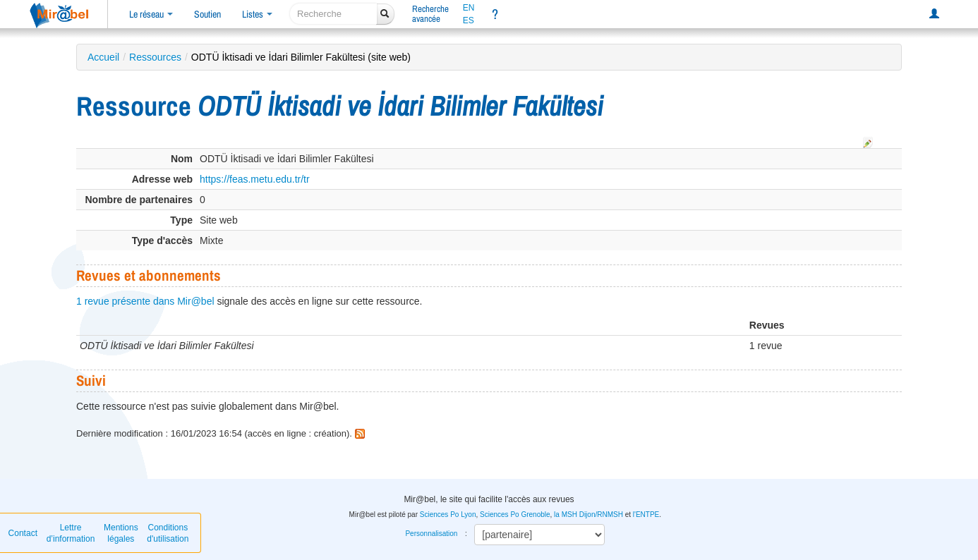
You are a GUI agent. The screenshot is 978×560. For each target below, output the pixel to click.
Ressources (155, 57)
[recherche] (333, 14)
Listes (257, 14)
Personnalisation (431, 534)
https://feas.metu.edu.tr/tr (255, 179)
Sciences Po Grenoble (515, 515)
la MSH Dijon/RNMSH (588, 515)
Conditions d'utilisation (168, 533)
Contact (23, 533)
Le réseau (151, 14)
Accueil (103, 57)
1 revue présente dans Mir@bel (145, 301)
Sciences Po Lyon (448, 515)
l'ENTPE (646, 515)
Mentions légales (121, 533)
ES (469, 20)
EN (469, 8)
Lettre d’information (71, 533)
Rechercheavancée (430, 14)
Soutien (207, 14)
